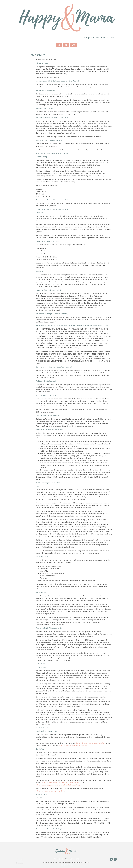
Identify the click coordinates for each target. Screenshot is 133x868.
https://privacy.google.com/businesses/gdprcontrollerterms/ (62, 783)
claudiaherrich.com (67, 865)
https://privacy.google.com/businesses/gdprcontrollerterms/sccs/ (58, 785)
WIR (75, 45)
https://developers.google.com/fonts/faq (90, 743)
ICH (58, 45)
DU (66, 45)
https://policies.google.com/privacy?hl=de (73, 746)
